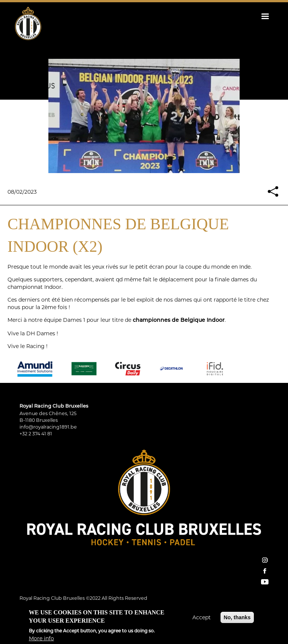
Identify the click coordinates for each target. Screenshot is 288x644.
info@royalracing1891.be (48, 427)
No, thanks (237, 620)
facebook (265, 571)
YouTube (265, 582)
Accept (202, 620)
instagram (265, 560)
